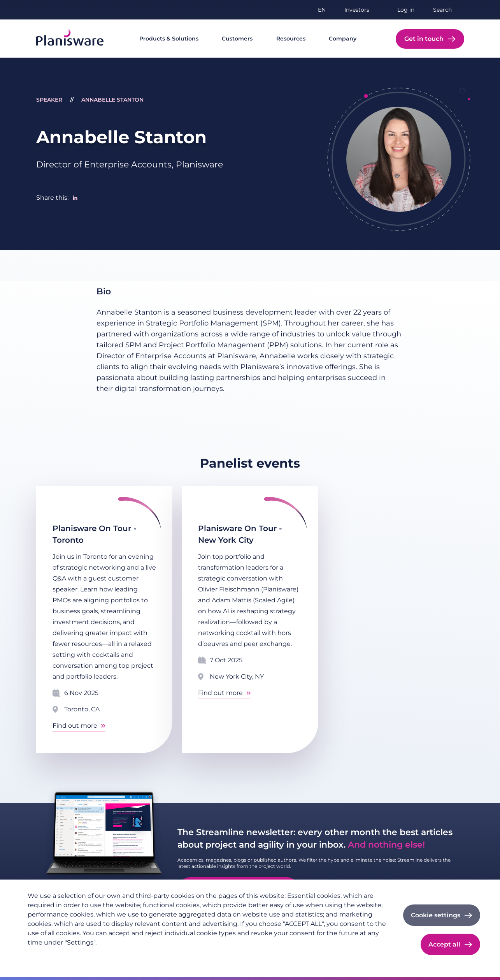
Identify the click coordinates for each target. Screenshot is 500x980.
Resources (291, 39)
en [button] (322, 10)
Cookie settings (436, 915)
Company (343, 39)
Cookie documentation (134, 955)
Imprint (84, 955)
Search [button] (442, 10)
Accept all (444, 944)
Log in (406, 10)
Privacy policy (47, 955)
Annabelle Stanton (112, 100)
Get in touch (424, 39)
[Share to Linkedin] (75, 198)
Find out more (75, 726)
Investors (357, 10)
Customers (237, 39)
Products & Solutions (169, 39)
